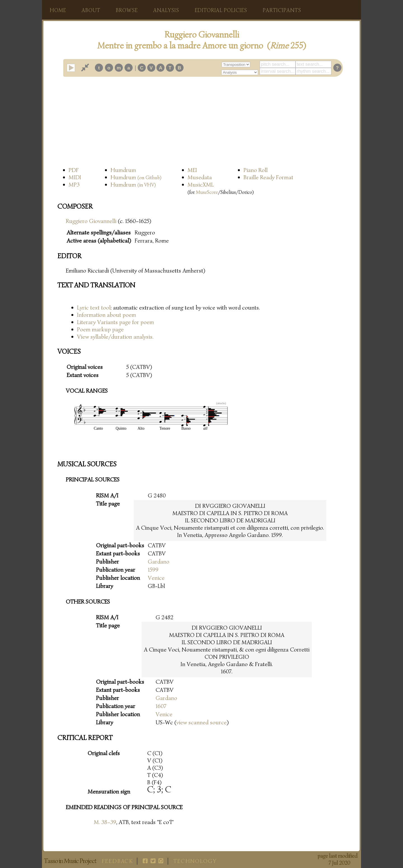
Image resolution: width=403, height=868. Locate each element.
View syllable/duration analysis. (115, 337)
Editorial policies (221, 10)
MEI (192, 170)
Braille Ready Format (268, 177)
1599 (153, 570)
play (75, 68)
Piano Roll (256, 170)
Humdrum (123, 170)
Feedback (117, 861)
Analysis (166, 10)
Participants (282, 10)
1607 (161, 706)
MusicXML (201, 185)
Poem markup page (100, 329)
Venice (156, 578)
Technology (195, 861)
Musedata (200, 177)
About (91, 10)
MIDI (75, 177)
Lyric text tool (94, 308)
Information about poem (106, 315)
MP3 (74, 185)
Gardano (159, 562)
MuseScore (207, 192)
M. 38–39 (105, 822)
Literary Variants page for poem (115, 322)
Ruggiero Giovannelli (91, 221)
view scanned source (201, 722)
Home (58, 10)
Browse (127, 10)
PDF (74, 170)
